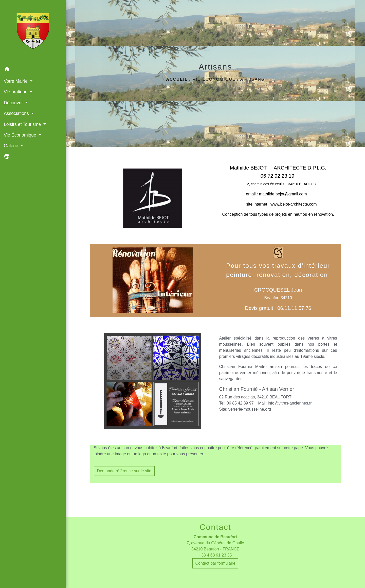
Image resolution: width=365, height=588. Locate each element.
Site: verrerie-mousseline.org (245, 409)
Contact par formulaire (215, 563)
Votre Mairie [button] (16, 81)
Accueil (177, 79)
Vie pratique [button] (16, 92)
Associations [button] (17, 113)
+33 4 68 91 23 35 (215, 555)
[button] (33, 70)
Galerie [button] (12, 146)
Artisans (252, 79)
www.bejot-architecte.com (294, 204)
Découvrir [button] (14, 103)
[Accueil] (33, 32)
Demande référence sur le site (124, 471)
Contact (215, 527)
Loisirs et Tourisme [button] (23, 124)
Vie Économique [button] (21, 135)
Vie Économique (214, 79)
